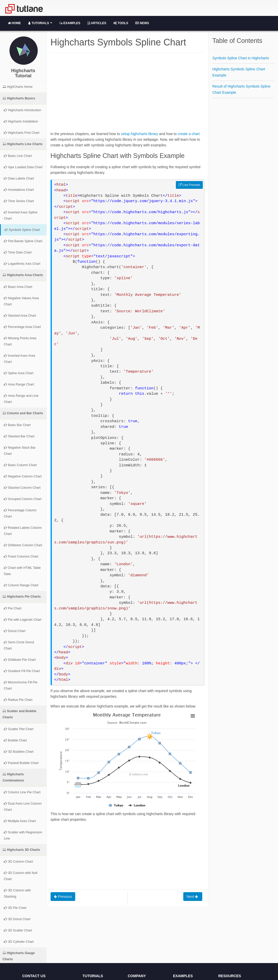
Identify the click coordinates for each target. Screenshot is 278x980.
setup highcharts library (140, 134)
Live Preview (189, 185)
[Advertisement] (127, 95)
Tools (121, 23)
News (142, 23)
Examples (70, 23)
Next (193, 897)
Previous (63, 897)
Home (14, 23)
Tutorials (40, 23)
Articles (97, 23)
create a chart (189, 134)
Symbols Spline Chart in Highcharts (241, 58)
